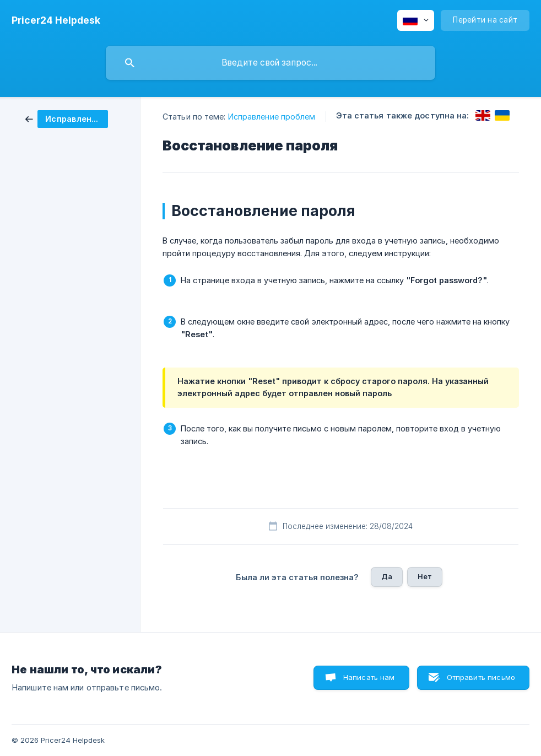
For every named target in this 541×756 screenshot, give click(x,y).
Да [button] (387, 576)
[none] (56, 20)
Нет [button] (425, 576)
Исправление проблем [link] (272, 117)
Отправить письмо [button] (481, 677)
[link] (67, 118)
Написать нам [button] (369, 677)
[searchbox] (270, 63)
